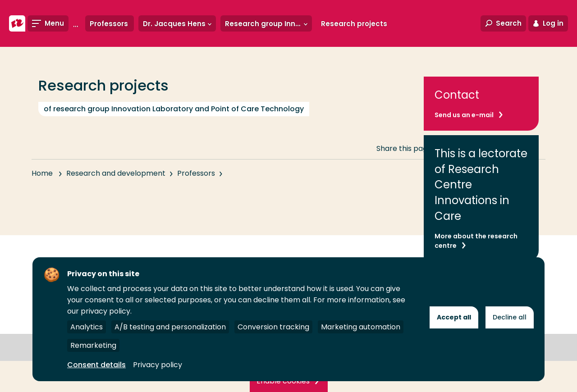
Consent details (96, 365)
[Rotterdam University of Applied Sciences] (17, 23)
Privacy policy (158, 365)
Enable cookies (283, 381)
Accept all (454, 317)
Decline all (510, 317)
